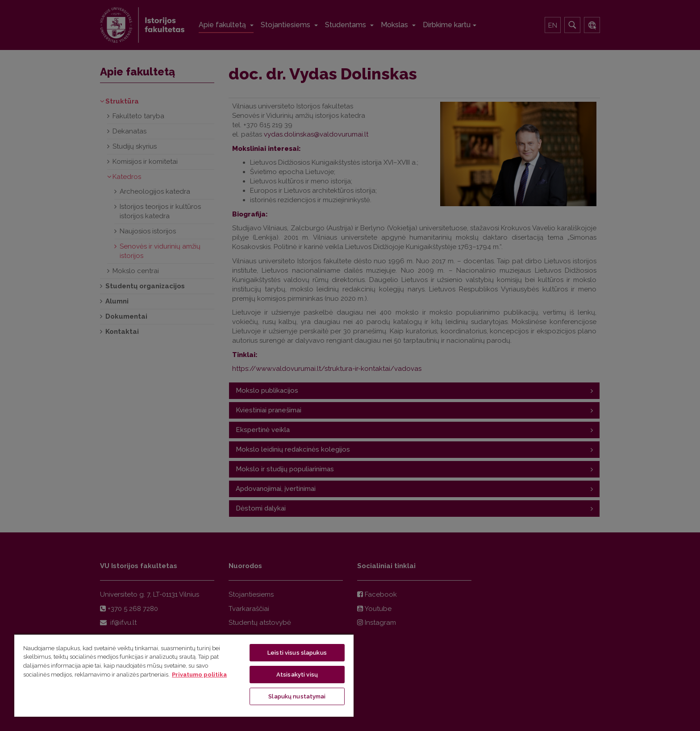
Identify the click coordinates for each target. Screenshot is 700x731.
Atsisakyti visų (297, 675)
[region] (184, 675)
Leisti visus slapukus (297, 653)
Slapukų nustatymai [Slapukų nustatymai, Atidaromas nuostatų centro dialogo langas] (297, 696)
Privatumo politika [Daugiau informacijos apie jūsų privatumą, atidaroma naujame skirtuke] (199, 675)
